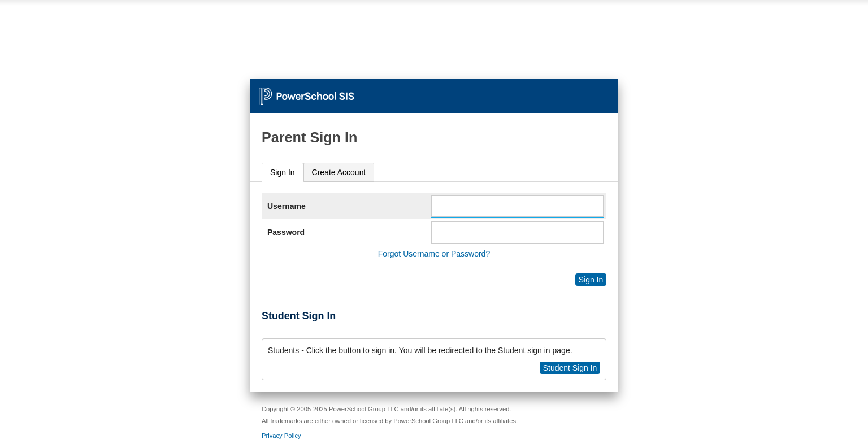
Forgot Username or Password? (434, 254)
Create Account (339, 172)
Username (287, 206)
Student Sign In (570, 368)
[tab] (283, 173)
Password (286, 232)
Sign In (283, 172)
